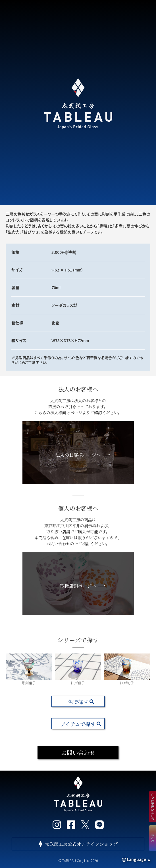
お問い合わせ (78, 752)
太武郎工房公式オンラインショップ (81, 844)
